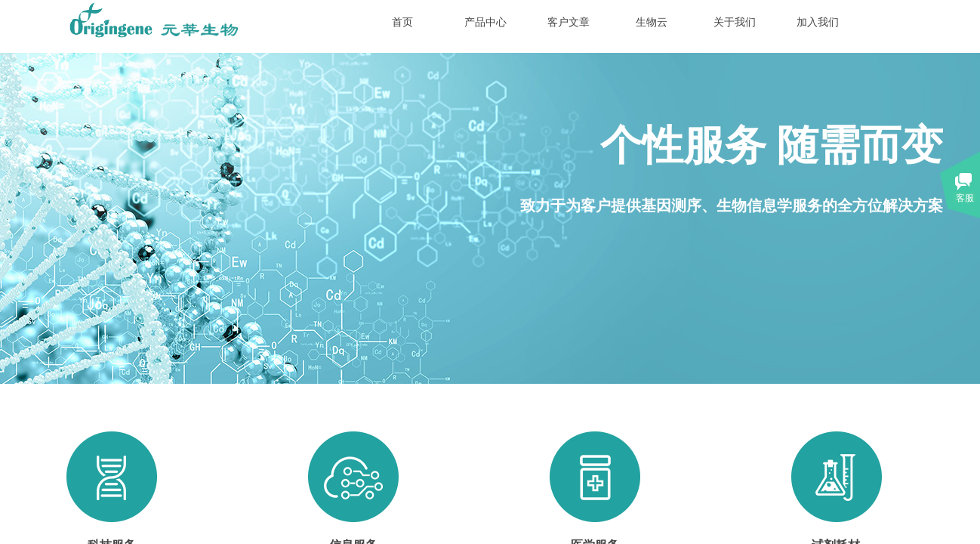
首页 (402, 22)
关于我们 (735, 22)
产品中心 (485, 22)
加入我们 (818, 22)
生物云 (652, 22)
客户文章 (569, 22)
